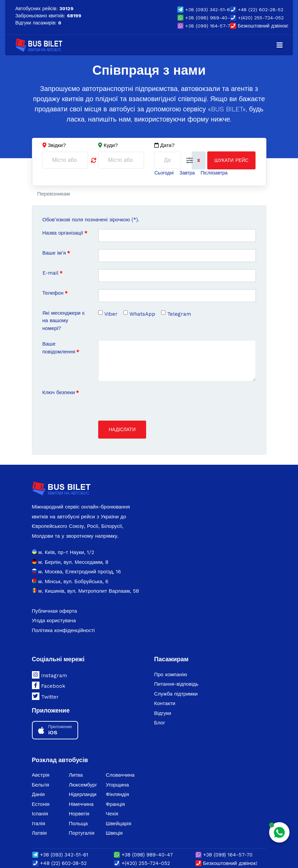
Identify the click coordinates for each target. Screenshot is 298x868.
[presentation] (150, 402)
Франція (115, 804)
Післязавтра (214, 173)
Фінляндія (117, 794)
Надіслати (122, 429)
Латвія (39, 833)
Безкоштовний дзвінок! (259, 26)
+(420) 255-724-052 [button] (257, 18)
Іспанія (40, 814)
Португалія (81, 833)
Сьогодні (164, 173)
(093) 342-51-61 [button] (205, 10)
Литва (76, 775)
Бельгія (41, 785)
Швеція (114, 833)
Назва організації (65, 233)
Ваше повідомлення (61, 348)
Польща (78, 824)
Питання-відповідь (176, 684)
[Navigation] (280, 45)
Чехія (112, 814)
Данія (38, 794)
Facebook (49, 685)
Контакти (165, 703)
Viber (111, 314)
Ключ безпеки (61, 392)
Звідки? (57, 145)
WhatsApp (142, 314)
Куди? (111, 145)
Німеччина (81, 804)
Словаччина (120, 775)
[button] (190, 161)
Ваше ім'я (56, 253)
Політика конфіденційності (63, 630)
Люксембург (83, 785)
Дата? (164, 145)
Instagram (49, 675)
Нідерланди (83, 794)
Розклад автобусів (60, 760)
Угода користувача (54, 621)
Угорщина (117, 785)
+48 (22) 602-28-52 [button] (257, 10)
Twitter (45, 696)
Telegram (179, 314)
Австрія (41, 775)
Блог (160, 723)
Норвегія (79, 814)
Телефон (55, 293)
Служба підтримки (176, 694)
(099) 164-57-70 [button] (205, 26)
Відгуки (163, 713)
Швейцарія (118, 824)
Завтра (187, 173)
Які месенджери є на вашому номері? (64, 321)
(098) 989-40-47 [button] (206, 18)
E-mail (52, 273)
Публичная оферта (55, 611)
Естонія (41, 804)
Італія (39, 824)
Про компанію (171, 675)
